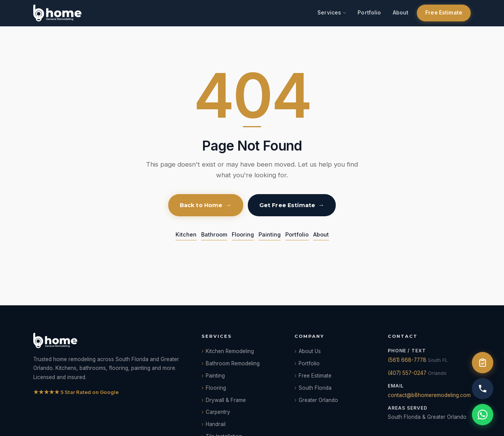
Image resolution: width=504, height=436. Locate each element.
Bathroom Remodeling (233, 363)
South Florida (315, 388)
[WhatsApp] (483, 415)
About (401, 13)
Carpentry (218, 412)
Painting (270, 234)
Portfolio (369, 13)
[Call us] (483, 389)
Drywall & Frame (226, 400)
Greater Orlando (318, 400)
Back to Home (201, 205)
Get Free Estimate (287, 205)
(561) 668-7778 (407, 360)
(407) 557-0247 (407, 373)
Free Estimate (444, 13)
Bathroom (214, 234)
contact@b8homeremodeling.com (429, 395)
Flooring (243, 234)
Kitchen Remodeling (230, 351)
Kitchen (186, 234)
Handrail (216, 424)
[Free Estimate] (483, 363)
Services (329, 13)
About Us (310, 351)
